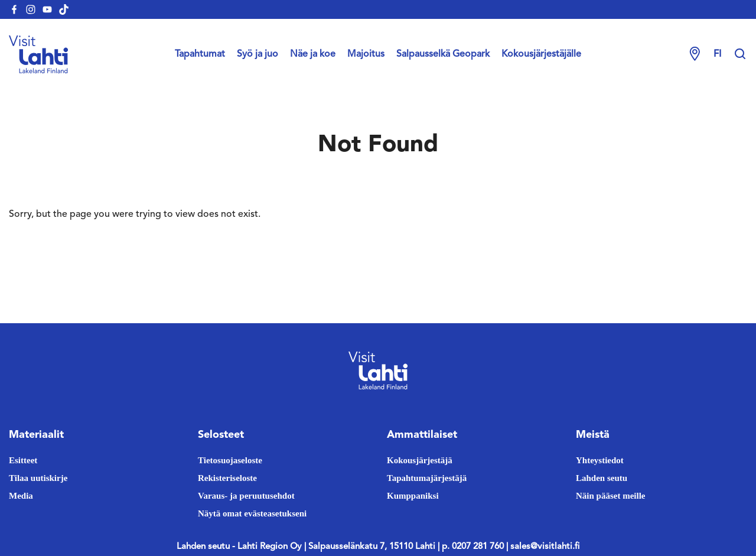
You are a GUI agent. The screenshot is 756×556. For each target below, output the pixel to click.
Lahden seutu (602, 478)
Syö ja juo (258, 54)
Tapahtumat (200, 54)
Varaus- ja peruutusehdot (246, 496)
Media (21, 496)
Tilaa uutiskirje (38, 478)
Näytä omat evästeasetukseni (252, 513)
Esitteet (23, 460)
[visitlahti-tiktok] (64, 9)
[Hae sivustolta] (740, 54)
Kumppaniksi (413, 496)
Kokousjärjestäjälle (541, 54)
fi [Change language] (717, 54)
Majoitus (366, 54)
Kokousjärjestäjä (420, 460)
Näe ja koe (313, 54)
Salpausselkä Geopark (443, 54)
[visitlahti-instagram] (31, 9)
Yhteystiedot (600, 460)
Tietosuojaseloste (230, 460)
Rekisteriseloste (227, 478)
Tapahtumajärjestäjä (427, 478)
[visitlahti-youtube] (47, 9)
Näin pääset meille (611, 496)
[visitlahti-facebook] (14, 9)
